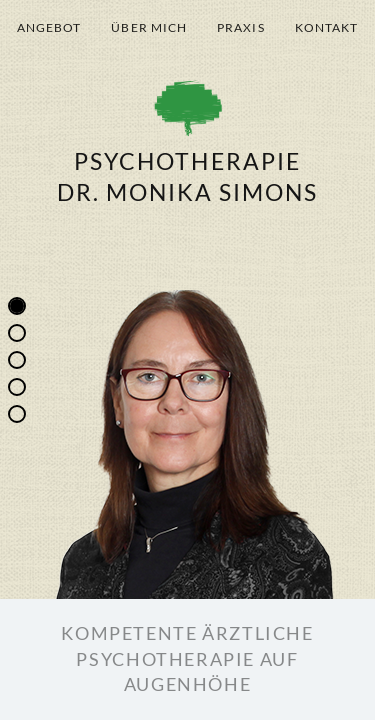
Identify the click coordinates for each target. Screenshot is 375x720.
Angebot (49, 27)
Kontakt (327, 27)
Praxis (240, 27)
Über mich (149, 27)
